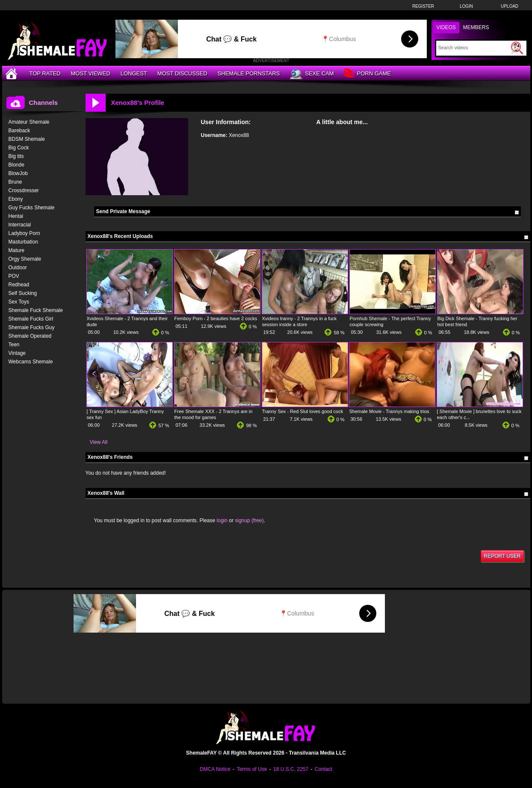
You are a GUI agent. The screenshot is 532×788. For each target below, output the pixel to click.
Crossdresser (24, 190)
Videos (446, 27)
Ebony (16, 199)
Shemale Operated (30, 336)
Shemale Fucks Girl (31, 319)
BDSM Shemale (27, 139)
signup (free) (249, 520)
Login (466, 6)
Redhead (19, 285)
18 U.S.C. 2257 (291, 769)
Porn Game (367, 74)
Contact (324, 769)
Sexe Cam (312, 74)
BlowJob (18, 173)
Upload (510, 6)
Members (476, 27)
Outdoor (18, 268)
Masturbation (23, 242)
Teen (14, 345)
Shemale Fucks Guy (32, 327)
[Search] (474, 48)
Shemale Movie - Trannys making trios (389, 411)
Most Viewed (90, 73)
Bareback (19, 131)
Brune (15, 182)
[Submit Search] (517, 48)
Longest (134, 73)
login (222, 520)
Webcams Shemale (31, 362)
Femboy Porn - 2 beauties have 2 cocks (216, 318)
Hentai (16, 216)
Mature (16, 250)
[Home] (12, 73)
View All (99, 442)
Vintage (17, 353)
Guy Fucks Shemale (32, 208)
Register (423, 6)
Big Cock (19, 148)
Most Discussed (182, 73)
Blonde (16, 165)
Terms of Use (252, 769)
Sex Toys (19, 302)
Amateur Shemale (29, 122)
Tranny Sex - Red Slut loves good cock (303, 411)
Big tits (16, 156)
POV (14, 276)
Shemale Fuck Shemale (36, 310)
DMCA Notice (215, 769)
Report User (502, 556)
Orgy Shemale (25, 259)
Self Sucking (23, 293)
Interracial (20, 225)
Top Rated (45, 73)
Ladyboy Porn (24, 233)
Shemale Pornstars (249, 73)
